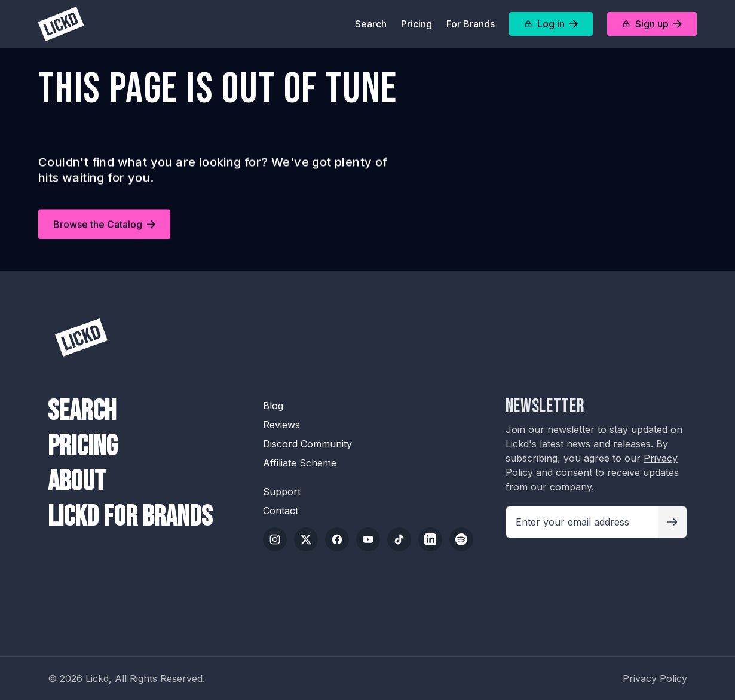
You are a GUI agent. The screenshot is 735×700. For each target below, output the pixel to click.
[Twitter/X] (306, 539)
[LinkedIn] (430, 539)
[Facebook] (337, 539)
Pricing (416, 24)
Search (371, 24)
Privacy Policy (655, 678)
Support (282, 492)
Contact (281, 511)
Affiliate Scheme (300, 463)
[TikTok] (399, 539)
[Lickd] (61, 24)
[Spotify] (461, 539)
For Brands (471, 24)
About (76, 482)
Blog (273, 406)
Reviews (281, 425)
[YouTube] (368, 539)
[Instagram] (275, 539)
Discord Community (307, 444)
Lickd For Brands (130, 517)
